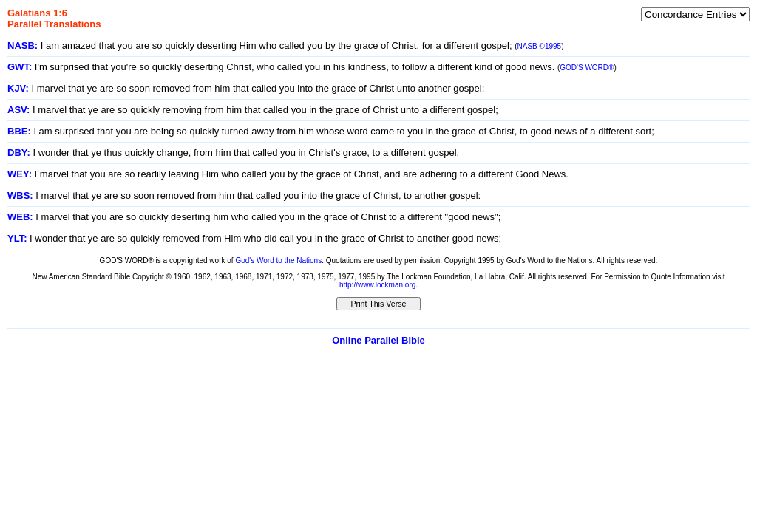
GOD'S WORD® (587, 68)
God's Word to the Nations (278, 260)
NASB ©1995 (540, 46)
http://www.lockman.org (377, 285)
